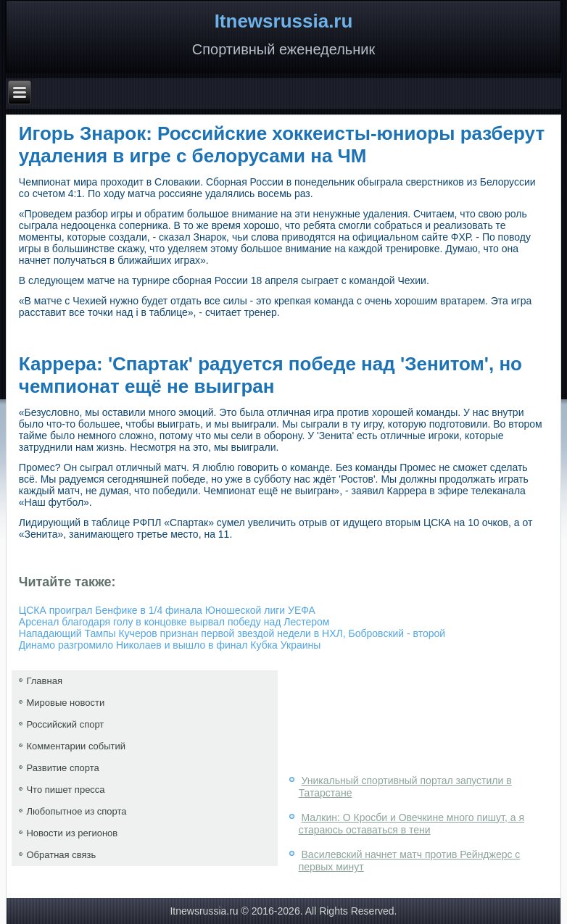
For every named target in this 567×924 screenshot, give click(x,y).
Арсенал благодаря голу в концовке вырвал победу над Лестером (174, 622)
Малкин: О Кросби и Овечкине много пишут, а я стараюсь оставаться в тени (411, 824)
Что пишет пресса (65, 790)
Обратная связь (61, 855)
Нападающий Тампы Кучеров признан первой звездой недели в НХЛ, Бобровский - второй (232, 633)
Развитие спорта (62, 768)
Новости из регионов (72, 833)
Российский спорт (65, 724)
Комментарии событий (76, 746)
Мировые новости (65, 703)
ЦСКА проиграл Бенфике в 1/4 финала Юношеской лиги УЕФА (167, 610)
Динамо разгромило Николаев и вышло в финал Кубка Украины (170, 645)
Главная (44, 681)
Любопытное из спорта (76, 811)
